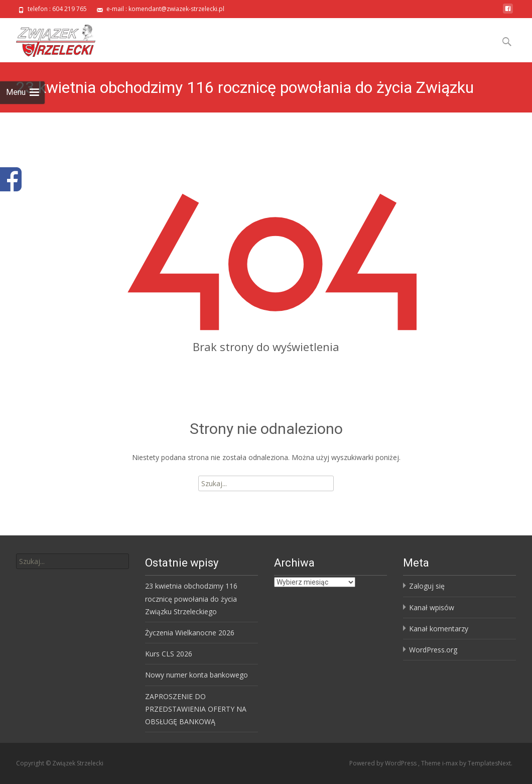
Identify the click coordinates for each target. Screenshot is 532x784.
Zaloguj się (427, 586)
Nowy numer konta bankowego (196, 675)
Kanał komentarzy (439, 629)
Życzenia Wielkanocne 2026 (190, 633)
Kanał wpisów (432, 607)
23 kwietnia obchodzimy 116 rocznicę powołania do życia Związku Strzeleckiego (191, 598)
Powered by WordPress (384, 763)
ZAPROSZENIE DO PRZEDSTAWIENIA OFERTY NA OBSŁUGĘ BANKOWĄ (196, 709)
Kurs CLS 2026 (169, 654)
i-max (451, 763)
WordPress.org (433, 650)
